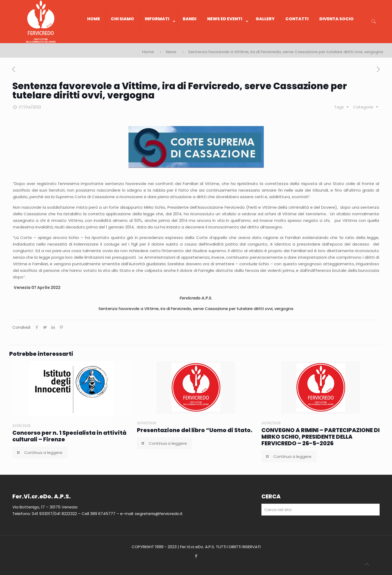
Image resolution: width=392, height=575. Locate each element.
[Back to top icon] (367, 564)
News (171, 52)
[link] (158, 41)
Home (148, 52)
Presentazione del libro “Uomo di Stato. (195, 430)
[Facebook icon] (196, 556)
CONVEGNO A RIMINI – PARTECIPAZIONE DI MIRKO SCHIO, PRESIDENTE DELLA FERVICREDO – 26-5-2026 (321, 437)
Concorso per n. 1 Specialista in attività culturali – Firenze (69, 436)
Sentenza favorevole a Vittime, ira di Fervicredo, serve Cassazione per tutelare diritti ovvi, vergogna (196, 309)
